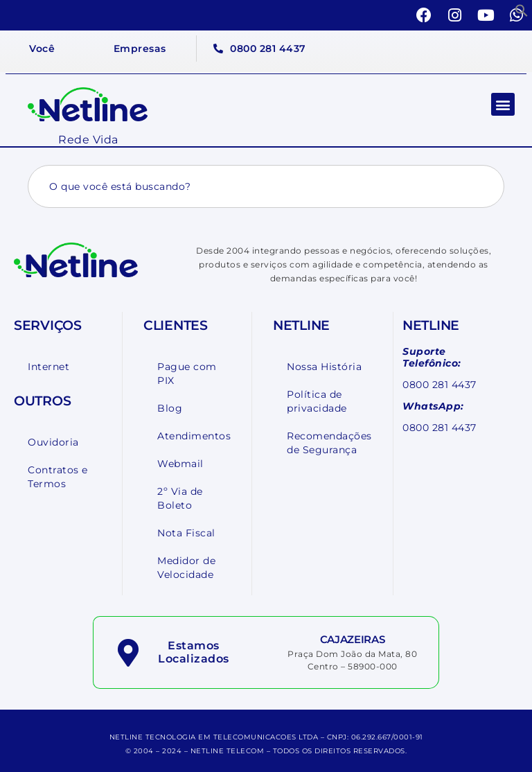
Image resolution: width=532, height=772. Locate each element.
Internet (48, 367)
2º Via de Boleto (180, 498)
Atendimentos (194, 436)
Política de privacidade (317, 401)
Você (42, 49)
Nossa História (324, 367)
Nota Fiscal (186, 533)
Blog (170, 408)
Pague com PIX (187, 374)
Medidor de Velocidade (186, 568)
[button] (522, 10)
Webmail (180, 464)
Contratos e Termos (58, 477)
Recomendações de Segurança (329, 443)
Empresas (140, 49)
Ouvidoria (53, 442)
